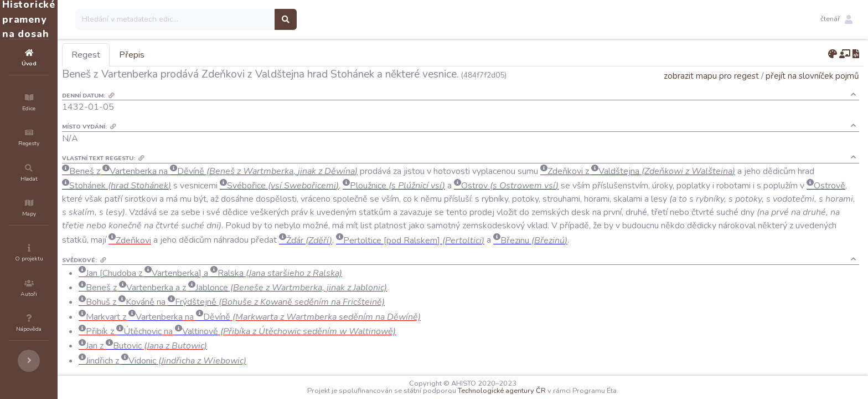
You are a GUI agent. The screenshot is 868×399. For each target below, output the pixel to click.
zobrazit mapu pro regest (711, 76)
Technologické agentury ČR (535, 391)
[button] (836, 19)
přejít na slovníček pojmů (812, 76)
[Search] (242, 19)
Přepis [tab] (198, 55)
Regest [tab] (152, 55)
